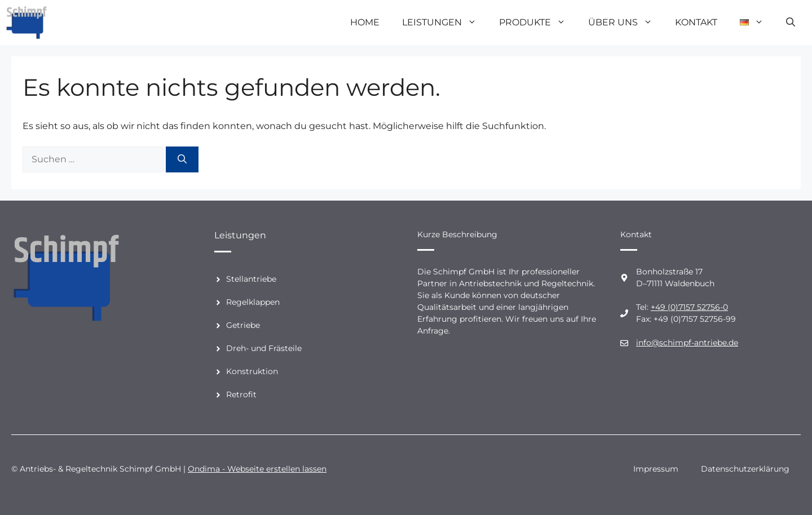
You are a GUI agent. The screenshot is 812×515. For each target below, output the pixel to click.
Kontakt (696, 22)
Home (365, 22)
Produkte (538, 23)
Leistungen (445, 23)
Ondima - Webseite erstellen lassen (257, 469)
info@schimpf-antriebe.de (687, 343)
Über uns (626, 23)
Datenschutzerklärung (745, 469)
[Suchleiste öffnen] (791, 23)
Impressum (656, 469)
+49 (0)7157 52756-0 (689, 307)
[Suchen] (182, 159)
